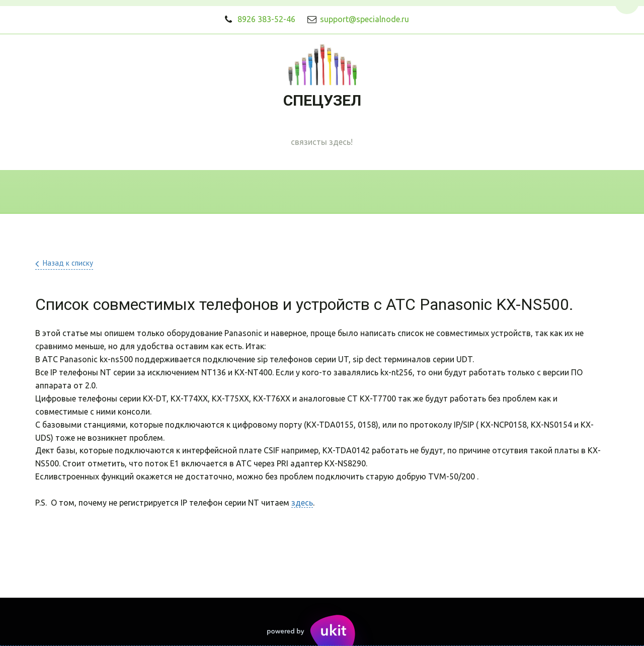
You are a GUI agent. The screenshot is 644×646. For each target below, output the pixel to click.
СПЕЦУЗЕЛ (322, 100)
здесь (302, 503)
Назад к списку (68, 263)
